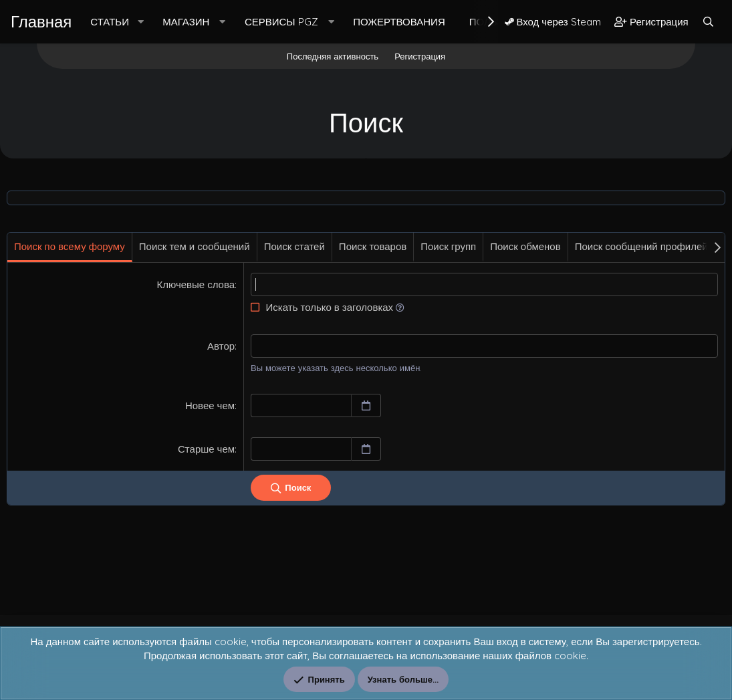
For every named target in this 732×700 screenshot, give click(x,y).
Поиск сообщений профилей (641, 246)
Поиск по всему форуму (70, 246)
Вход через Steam (553, 22)
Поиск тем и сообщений (195, 246)
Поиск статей (294, 246)
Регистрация (420, 56)
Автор (221, 346)
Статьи (110, 22)
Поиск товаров (373, 246)
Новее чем (210, 405)
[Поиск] (708, 22)
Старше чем (206, 449)
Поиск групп (448, 246)
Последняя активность (333, 56)
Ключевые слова (196, 284)
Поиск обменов (525, 246)
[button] (140, 22)
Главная (41, 21)
